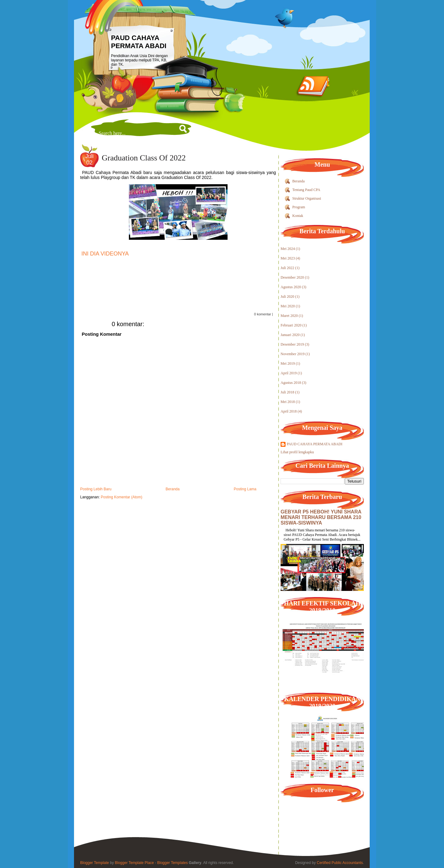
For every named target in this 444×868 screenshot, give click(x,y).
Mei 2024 (288, 249)
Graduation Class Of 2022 (144, 158)
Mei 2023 (288, 258)
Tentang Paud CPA (306, 190)
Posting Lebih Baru (96, 489)
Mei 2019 (288, 363)
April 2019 (289, 373)
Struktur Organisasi (307, 198)
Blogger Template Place (135, 863)
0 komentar (263, 314)
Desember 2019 (292, 344)
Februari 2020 (291, 325)
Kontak (298, 216)
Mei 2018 (288, 402)
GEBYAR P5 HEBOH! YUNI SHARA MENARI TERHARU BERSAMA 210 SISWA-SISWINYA (321, 517)
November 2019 (293, 354)
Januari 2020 (290, 335)
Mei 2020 (288, 306)
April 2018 (289, 411)
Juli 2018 (287, 392)
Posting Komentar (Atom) (122, 497)
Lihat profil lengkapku (297, 452)
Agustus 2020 (291, 287)
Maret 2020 (289, 316)
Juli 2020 (287, 297)
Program (299, 207)
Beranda (173, 489)
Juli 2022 (287, 268)
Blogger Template (95, 863)
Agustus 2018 (291, 383)
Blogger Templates (173, 863)
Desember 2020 (292, 277)
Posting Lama (245, 489)
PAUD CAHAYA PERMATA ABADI (139, 42)
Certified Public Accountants (340, 863)
